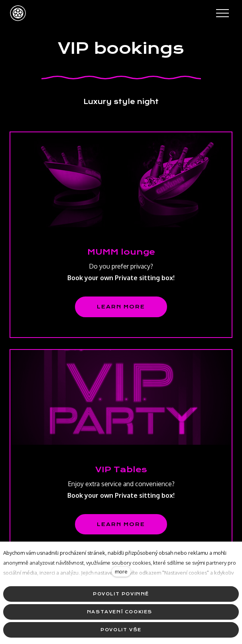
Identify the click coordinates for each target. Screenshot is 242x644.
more (121, 571)
